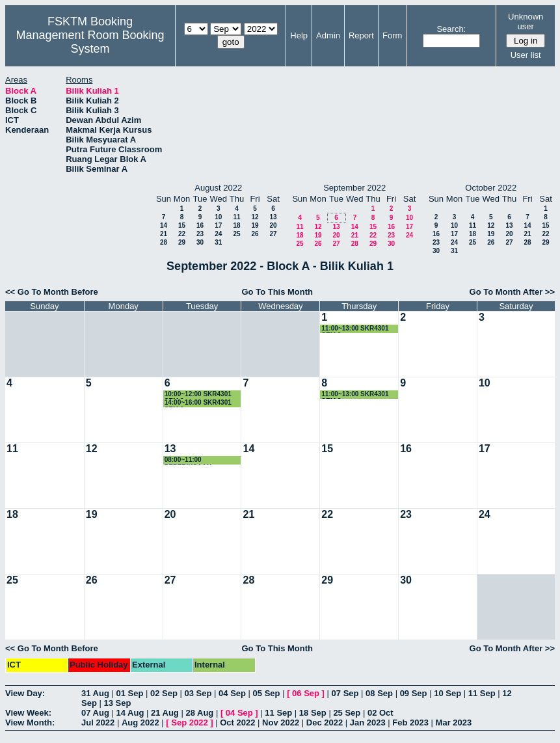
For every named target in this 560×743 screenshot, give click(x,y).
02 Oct (380, 713)
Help (299, 35)
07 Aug (95, 713)
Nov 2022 (281, 723)
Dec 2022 (325, 723)
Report (361, 35)
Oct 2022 (237, 723)
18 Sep (313, 713)
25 (236, 234)
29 (182, 242)
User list (526, 55)
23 (200, 234)
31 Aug (95, 693)
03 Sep (198, 693)
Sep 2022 (189, 723)
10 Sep (447, 693)
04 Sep (232, 693)
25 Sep (347, 713)
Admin (328, 35)
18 (236, 225)
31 (218, 242)
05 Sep (267, 693)
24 (218, 234)
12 (255, 217)
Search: (451, 29)
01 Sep (129, 693)
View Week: (28, 713)
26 (255, 234)
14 (164, 225)
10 (218, 217)
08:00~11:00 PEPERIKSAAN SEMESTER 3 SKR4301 (200, 460)
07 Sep (345, 693)
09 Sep (414, 693)
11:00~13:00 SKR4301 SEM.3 (355, 329)
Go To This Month (278, 292)
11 (236, 217)
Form (392, 35)
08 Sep (379, 693)
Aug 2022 (140, 723)
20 (273, 225)
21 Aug (165, 713)
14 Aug (130, 713)
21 (164, 234)
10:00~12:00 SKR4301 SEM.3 (198, 395)
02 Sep (164, 693)
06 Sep (306, 693)
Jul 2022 (98, 723)
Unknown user (526, 21)
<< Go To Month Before (52, 292)
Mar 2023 (454, 723)
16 (200, 225)
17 (218, 225)
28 (164, 242)
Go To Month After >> (512, 292)
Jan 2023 (368, 723)
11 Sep (482, 693)
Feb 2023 (410, 723)
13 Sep (117, 703)
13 (273, 217)
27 (273, 234)
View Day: (25, 693)
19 (255, 225)
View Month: (30, 723)
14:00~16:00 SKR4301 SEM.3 (198, 403)
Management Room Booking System (90, 42)
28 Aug (199, 713)
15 (182, 225)
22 (182, 234)
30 (200, 242)
